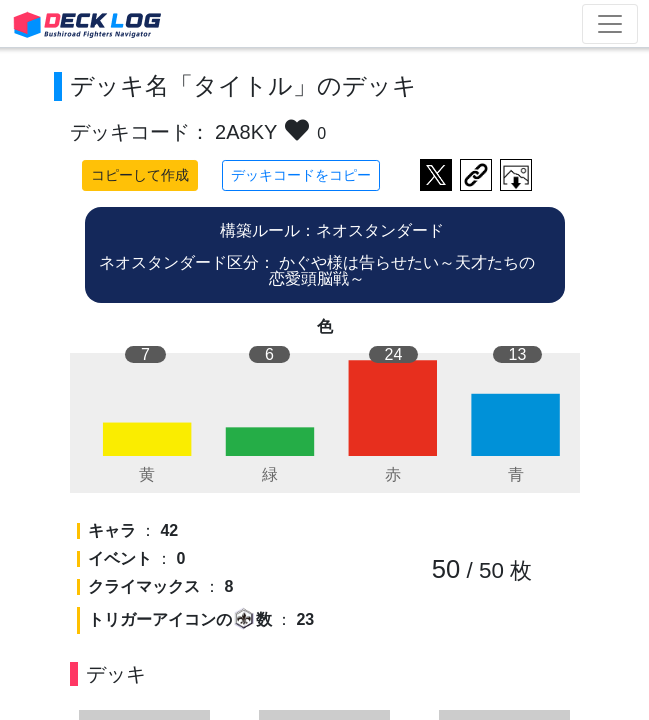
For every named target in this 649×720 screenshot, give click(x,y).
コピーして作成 (140, 175)
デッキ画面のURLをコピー (476, 175)
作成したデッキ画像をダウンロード (516, 175)
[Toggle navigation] (610, 24)
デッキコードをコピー (301, 175)
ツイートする (436, 175)
